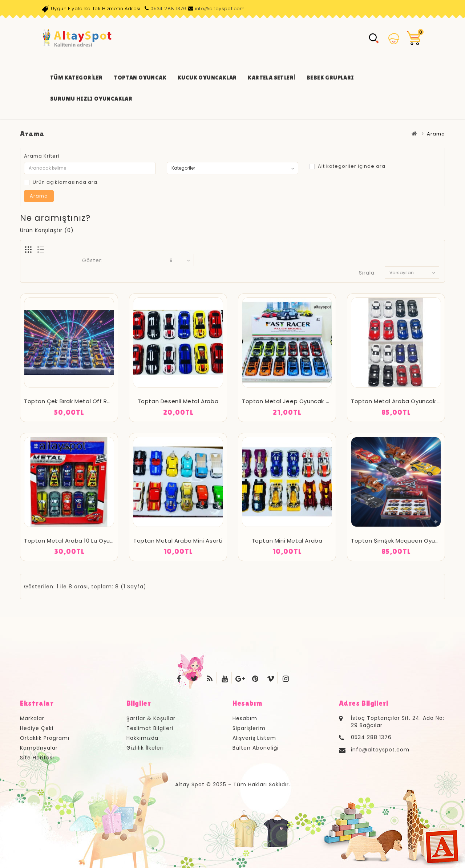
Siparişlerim (249, 728)
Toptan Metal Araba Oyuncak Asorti (403, 401)
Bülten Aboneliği (256, 748)
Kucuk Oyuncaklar (207, 78)
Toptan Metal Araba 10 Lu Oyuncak (74, 541)
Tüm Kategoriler (76, 78)
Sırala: (367, 273)
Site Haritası (37, 758)
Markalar (32, 718)
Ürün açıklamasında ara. (61, 182)
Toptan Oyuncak (140, 78)
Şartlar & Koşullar (151, 718)
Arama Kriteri (42, 156)
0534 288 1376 (168, 9)
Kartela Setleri (271, 78)
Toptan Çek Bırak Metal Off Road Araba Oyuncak (94, 401)
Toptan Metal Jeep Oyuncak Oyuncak (296, 401)
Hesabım (245, 718)
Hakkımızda (142, 738)
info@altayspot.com (220, 9)
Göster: (92, 260)
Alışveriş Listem (254, 738)
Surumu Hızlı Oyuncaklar (91, 99)
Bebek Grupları (330, 78)
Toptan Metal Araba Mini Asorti (178, 541)
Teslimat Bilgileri (150, 728)
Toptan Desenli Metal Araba (178, 401)
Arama (436, 134)
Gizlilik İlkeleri (145, 748)
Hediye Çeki (37, 728)
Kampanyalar (39, 748)
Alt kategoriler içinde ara (347, 166)
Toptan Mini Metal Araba (287, 541)
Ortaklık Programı (45, 738)
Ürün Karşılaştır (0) (47, 230)
